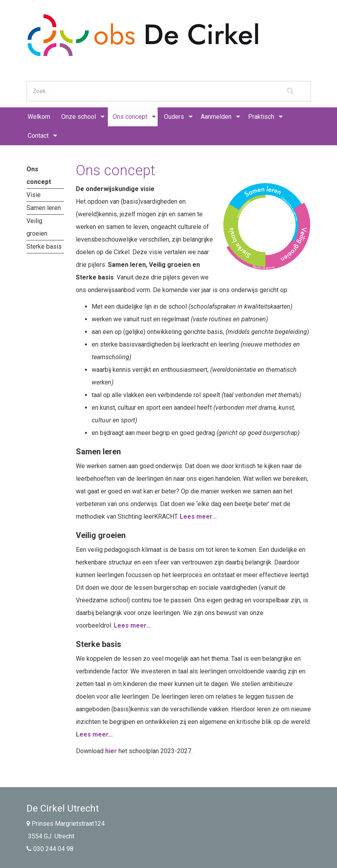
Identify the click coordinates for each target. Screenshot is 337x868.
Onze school (79, 117)
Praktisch (261, 117)
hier (111, 751)
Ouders (174, 117)
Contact (38, 136)
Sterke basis (44, 247)
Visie (34, 195)
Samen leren (44, 208)
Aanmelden (216, 117)
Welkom (39, 117)
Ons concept (130, 117)
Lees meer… (198, 516)
